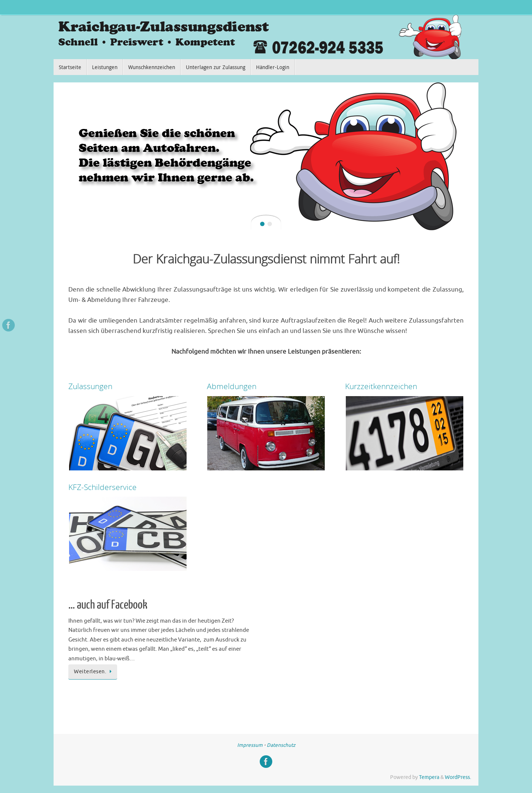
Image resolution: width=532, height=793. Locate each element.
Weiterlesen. (94, 672)
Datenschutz (281, 745)
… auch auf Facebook (108, 605)
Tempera (429, 777)
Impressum (250, 745)
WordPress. (458, 777)
